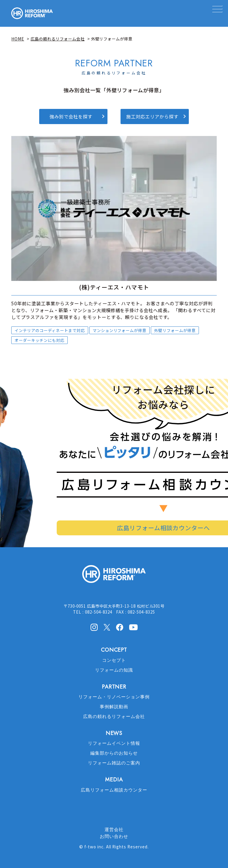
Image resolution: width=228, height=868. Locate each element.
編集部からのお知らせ (114, 753)
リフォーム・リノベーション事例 (114, 697)
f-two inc (94, 847)
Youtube (133, 627)
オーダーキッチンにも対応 (39, 340)
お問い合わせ (114, 836)
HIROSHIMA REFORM (114, 577)
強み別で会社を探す (71, 116)
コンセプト (114, 660)
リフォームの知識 (114, 670)
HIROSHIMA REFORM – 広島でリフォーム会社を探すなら (32, 13)
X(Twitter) (107, 627)
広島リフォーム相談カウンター (114, 790)
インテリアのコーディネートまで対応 (50, 330)
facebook (120, 627)
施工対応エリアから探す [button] (152, 116)
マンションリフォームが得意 (119, 330)
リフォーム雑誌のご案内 (114, 763)
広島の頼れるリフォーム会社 (114, 717)
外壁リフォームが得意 (175, 330)
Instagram (94, 627)
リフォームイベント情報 (114, 743)
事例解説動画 (114, 707)
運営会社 (114, 830)
